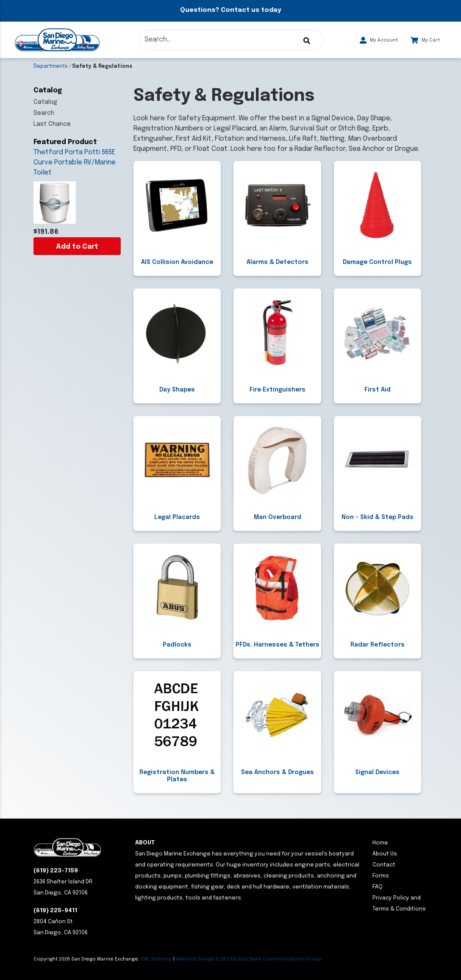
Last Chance (52, 124)
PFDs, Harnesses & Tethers (278, 645)
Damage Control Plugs (377, 262)
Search (44, 113)
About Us (385, 854)
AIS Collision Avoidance (177, 262)
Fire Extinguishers (278, 390)
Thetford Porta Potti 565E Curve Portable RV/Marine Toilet (75, 162)
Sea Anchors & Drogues (278, 772)
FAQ (378, 887)
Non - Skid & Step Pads (378, 517)
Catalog (45, 102)
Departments (51, 67)
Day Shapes (177, 390)
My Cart (425, 40)
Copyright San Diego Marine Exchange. (87, 959)
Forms (381, 876)
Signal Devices (377, 772)
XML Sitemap (156, 959)
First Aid (378, 390)
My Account (379, 40)
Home (380, 843)
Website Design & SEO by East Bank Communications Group (249, 959)
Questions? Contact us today (230, 10)
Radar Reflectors (378, 645)
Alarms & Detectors (278, 262)
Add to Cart (77, 247)
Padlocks (177, 645)
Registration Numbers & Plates (177, 776)
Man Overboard (278, 517)
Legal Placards (177, 517)
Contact (384, 865)
